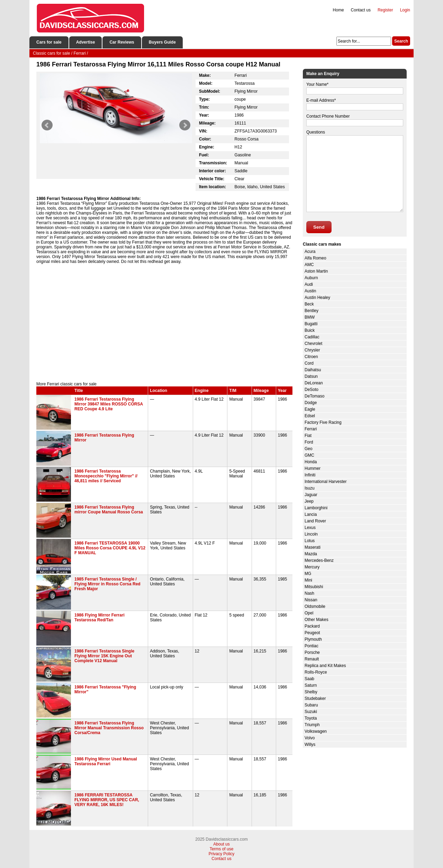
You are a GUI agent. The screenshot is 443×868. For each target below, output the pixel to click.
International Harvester (326, 482)
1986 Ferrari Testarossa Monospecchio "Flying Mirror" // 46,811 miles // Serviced (106, 476)
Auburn (311, 278)
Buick (310, 330)
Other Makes (317, 620)
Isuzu (310, 488)
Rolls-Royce (316, 672)
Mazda (311, 554)
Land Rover (315, 521)
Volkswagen (316, 731)
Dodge (311, 403)
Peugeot (312, 633)
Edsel (310, 416)
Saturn (311, 685)
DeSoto (311, 390)
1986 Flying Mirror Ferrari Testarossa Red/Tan (100, 618)
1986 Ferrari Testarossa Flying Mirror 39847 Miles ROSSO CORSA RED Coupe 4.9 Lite (109, 404)
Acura (310, 252)
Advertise (86, 42)
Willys (310, 744)
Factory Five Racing (323, 422)
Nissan (311, 600)
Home (338, 10)
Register (385, 10)
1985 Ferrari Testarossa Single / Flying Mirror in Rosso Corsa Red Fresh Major (107, 584)
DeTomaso (314, 396)
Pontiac (311, 646)
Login (405, 10)
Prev (47, 125)
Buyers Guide (162, 42)
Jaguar (311, 495)
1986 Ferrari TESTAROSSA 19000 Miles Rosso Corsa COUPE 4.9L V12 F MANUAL (110, 548)
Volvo (310, 738)
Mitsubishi (314, 587)
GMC (309, 455)
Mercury (312, 567)
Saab (309, 679)
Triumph (312, 725)
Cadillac (312, 337)
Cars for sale (49, 42)
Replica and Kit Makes (325, 666)
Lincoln (311, 534)
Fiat (308, 436)
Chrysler (312, 350)
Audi (309, 284)
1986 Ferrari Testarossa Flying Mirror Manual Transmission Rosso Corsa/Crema (109, 728)
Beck (309, 304)
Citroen (311, 357)
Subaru (311, 705)
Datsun (311, 376)
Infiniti (310, 475)
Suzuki (311, 712)
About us (221, 844)
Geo (309, 449)
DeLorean (314, 383)
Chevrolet (313, 344)
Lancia (311, 514)
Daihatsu (313, 370)
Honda (311, 462)
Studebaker (315, 698)
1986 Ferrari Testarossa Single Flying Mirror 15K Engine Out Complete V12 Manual (104, 656)
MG (308, 574)
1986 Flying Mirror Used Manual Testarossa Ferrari (106, 761)
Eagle (310, 409)
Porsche (312, 652)
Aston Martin (316, 271)
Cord (309, 363)
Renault (312, 659)
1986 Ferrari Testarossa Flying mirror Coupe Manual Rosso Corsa (109, 510)
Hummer (313, 468)
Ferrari (311, 429)
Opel (309, 613)
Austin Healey (317, 298)
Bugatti (311, 324)
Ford (309, 442)
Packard (312, 626)
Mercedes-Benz (319, 560)
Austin (310, 291)
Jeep (309, 501)
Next (185, 125)
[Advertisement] (164, 323)
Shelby (311, 692)
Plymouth (313, 639)
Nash (309, 593)
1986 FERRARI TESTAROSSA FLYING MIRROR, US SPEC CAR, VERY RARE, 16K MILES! (107, 800)
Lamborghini (316, 508)
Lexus (310, 528)
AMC (309, 265)
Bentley (311, 311)
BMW (310, 317)
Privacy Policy (222, 854)
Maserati (313, 547)
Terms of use (222, 849)
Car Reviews (122, 42)
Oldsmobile (315, 606)
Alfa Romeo (315, 258)
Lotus (310, 541)
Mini (308, 580)
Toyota (311, 718)
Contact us (361, 10)
